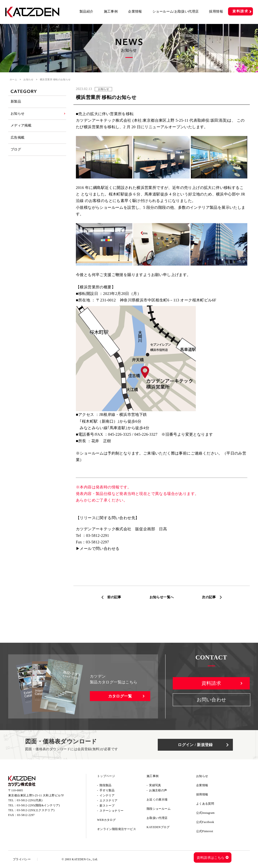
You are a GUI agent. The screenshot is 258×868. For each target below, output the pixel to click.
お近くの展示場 (157, 800)
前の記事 (114, 597)
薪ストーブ (107, 806)
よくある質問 (205, 804)
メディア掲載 (21, 126)
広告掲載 (18, 139)
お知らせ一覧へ (162, 597)
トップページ (106, 776)
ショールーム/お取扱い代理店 (176, 11)
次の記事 (209, 597)
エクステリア (108, 801)
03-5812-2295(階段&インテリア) (38, 806)
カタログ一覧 (120, 696)
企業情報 (135, 11)
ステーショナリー (111, 811)
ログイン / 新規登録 (197, 745)
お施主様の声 (158, 790)
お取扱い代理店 (157, 818)
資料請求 (240, 11)
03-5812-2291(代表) (30, 801)
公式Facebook (205, 822)
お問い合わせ (211, 700)
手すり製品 (107, 790)
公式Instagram (205, 813)
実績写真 (155, 785)
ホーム (13, 79)
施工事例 (111, 11)
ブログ (16, 151)
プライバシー (22, 859)
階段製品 (106, 785)
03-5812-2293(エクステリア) (36, 810)
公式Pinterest (205, 831)
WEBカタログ (106, 820)
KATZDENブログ (158, 827)
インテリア (107, 795)
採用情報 (216, 11)
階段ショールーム (159, 809)
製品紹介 (86, 11)
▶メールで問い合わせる (98, 549)
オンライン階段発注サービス (117, 829)
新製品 (16, 102)
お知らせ (29, 79)
